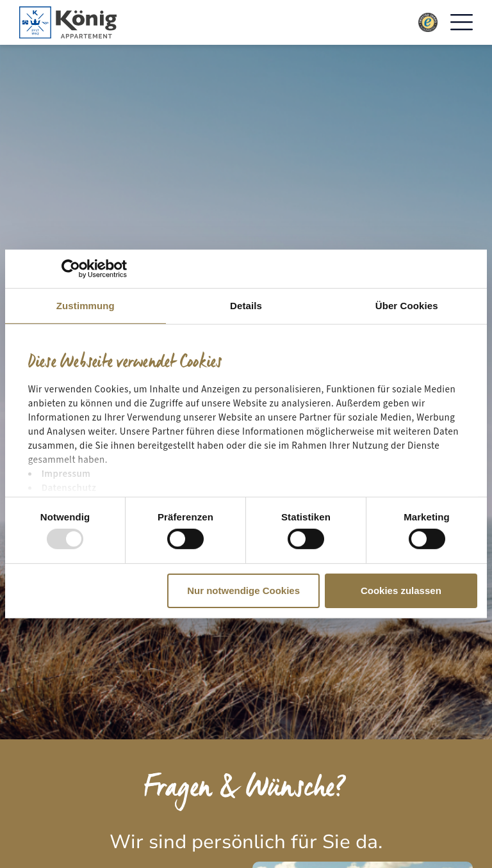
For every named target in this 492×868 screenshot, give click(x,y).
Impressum (66, 474)
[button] (462, 23)
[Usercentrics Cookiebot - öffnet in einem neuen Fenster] (71, 269)
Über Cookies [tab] (407, 306)
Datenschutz (69, 488)
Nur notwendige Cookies (243, 591)
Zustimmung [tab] (86, 306)
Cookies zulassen (401, 591)
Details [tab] (246, 306)
